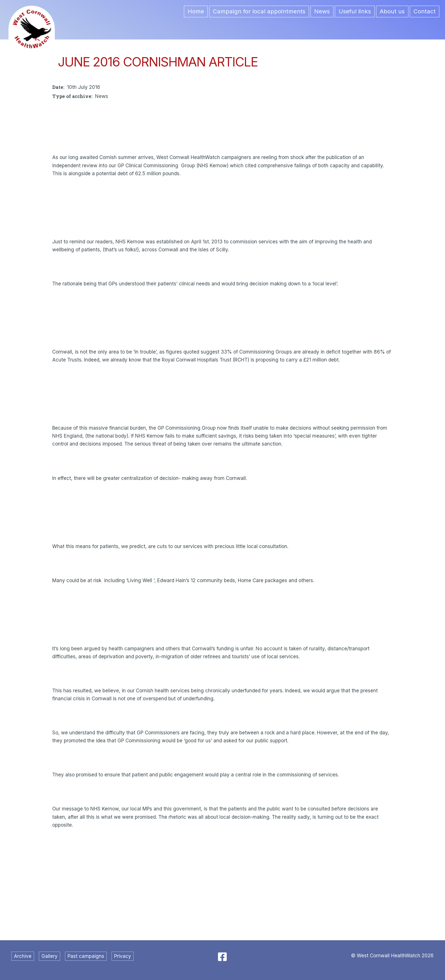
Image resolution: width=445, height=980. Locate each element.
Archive (23, 956)
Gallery (50, 956)
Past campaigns (86, 956)
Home (196, 11)
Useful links (355, 11)
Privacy (123, 956)
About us (392, 11)
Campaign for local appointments (259, 11)
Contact (425, 11)
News (322, 11)
